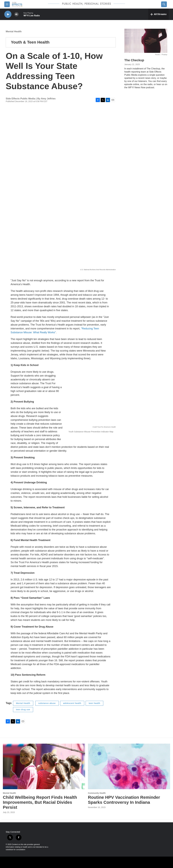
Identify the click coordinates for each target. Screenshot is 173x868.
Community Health (97, 793)
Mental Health (14, 31)
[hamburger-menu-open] (7, 4)
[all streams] (158, 14)
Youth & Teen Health (30, 42)
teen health (94, 703)
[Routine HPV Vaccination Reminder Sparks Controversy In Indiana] (129, 766)
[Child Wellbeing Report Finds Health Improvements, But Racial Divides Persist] (44, 766)
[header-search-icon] (164, 4)
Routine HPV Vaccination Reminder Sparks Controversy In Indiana (124, 800)
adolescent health (72, 703)
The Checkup (134, 60)
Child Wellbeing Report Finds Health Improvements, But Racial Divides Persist (40, 802)
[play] (8, 14)
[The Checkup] (146, 41)
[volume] (16, 14)
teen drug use (23, 710)
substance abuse (47, 703)
